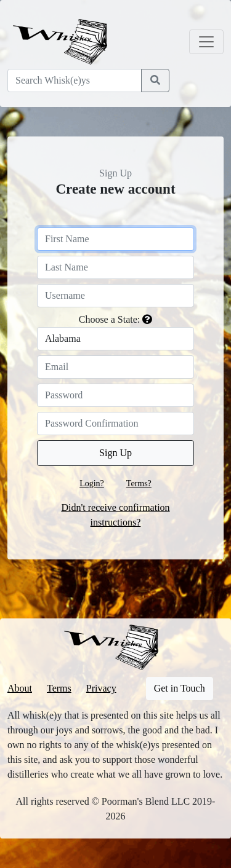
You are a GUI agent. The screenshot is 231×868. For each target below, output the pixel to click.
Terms (59, 688)
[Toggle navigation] (206, 42)
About (20, 688)
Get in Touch (180, 688)
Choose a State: (110, 319)
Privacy (101, 688)
